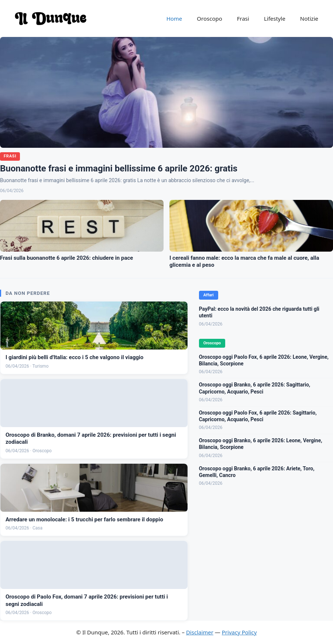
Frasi (243, 18)
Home (174, 18)
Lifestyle (275, 18)
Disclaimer (200, 632)
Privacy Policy (239, 632)
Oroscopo (209, 18)
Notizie (309, 18)
